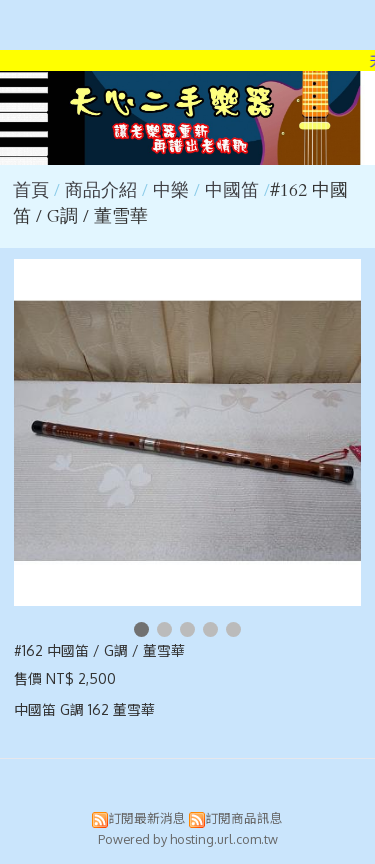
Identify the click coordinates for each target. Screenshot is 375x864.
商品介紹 (103, 190)
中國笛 (232, 190)
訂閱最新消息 (147, 818)
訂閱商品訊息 (244, 818)
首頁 (31, 190)
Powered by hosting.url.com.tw (188, 839)
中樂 (171, 190)
